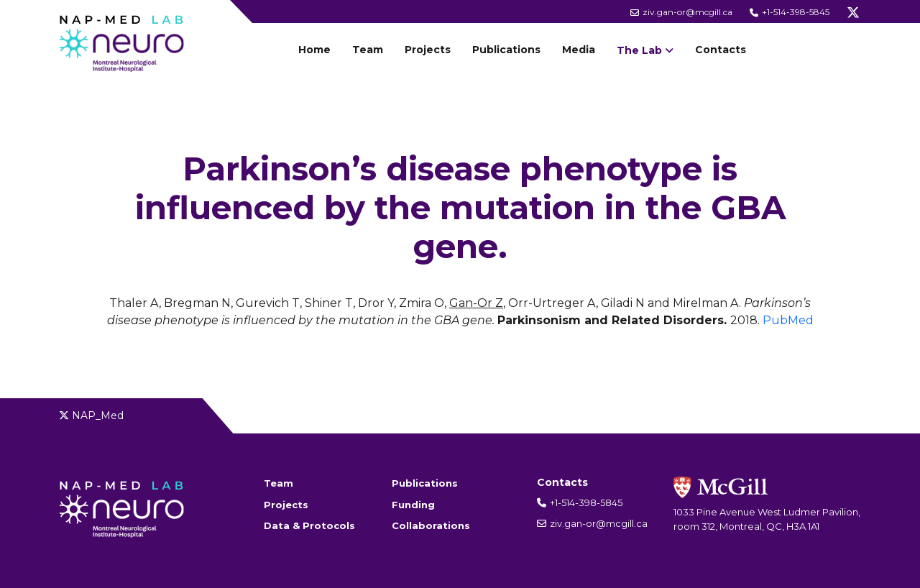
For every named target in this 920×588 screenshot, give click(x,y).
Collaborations (431, 525)
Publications (506, 50)
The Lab (639, 50)
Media (579, 50)
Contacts (721, 50)
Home (314, 50)
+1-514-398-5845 (790, 12)
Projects (428, 50)
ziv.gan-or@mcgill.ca (681, 12)
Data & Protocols (309, 525)
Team (368, 50)
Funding (413, 505)
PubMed (788, 320)
